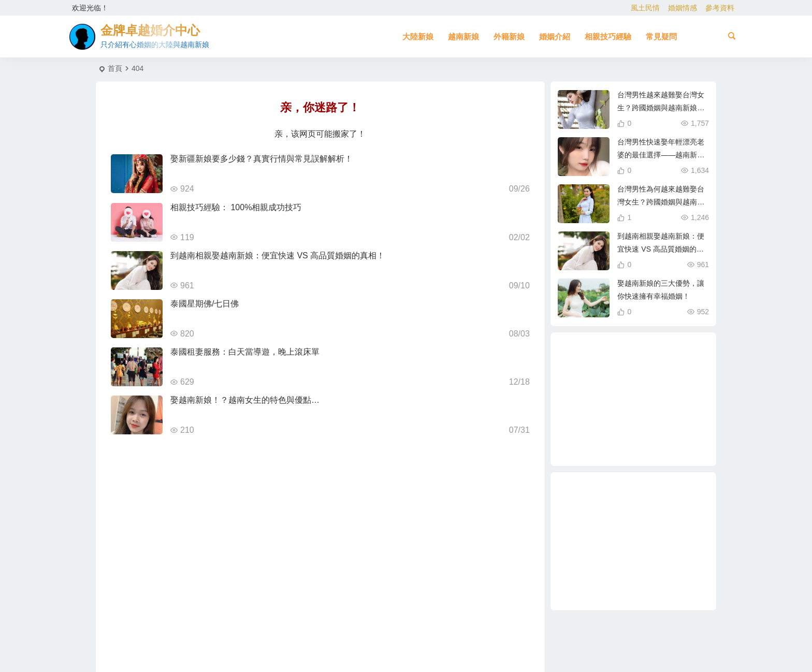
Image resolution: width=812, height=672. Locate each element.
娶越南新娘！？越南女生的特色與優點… (245, 400)
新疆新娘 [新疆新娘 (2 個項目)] (630, 443)
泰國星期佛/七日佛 (205, 304)
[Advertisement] (633, 541)
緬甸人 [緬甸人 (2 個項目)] (652, 362)
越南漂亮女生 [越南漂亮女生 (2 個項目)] (670, 412)
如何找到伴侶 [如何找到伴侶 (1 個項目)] (658, 438)
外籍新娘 (509, 36)
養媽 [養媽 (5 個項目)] (635, 399)
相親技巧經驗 (608, 36)
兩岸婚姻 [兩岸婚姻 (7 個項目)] (658, 386)
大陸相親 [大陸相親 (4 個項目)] (603, 431)
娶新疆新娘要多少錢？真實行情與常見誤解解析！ (262, 159)
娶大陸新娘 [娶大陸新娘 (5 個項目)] (655, 403)
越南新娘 (463, 36)
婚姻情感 (683, 8)
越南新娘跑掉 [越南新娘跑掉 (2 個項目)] (591, 380)
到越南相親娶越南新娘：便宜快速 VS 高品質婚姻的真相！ (278, 255)
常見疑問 (661, 36)
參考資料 (720, 8)
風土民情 (645, 8)
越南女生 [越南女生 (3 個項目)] (657, 374)
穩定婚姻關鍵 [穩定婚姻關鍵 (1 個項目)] (625, 356)
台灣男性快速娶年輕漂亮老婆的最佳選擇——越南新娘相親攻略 (661, 155)
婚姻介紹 (555, 36)
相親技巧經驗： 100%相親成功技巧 (236, 207)
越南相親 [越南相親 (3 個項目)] (588, 407)
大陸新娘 (418, 36)
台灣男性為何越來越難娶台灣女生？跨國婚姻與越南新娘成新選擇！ (661, 202)
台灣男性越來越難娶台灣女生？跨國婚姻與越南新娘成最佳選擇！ (661, 108)
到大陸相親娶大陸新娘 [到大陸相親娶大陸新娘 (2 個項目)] (625, 377)
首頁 (115, 68)
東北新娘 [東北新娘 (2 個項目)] (598, 400)
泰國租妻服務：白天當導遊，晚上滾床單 (245, 352)
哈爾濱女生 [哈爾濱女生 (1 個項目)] (617, 421)
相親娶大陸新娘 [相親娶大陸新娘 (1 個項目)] (648, 426)
